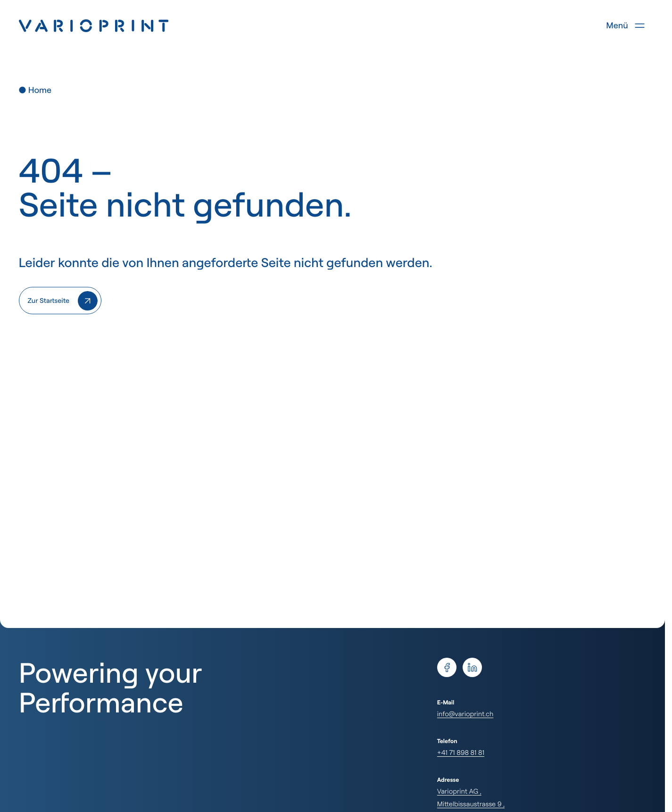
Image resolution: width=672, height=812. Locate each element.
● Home (35, 90)
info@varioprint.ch (465, 714)
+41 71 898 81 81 (461, 752)
